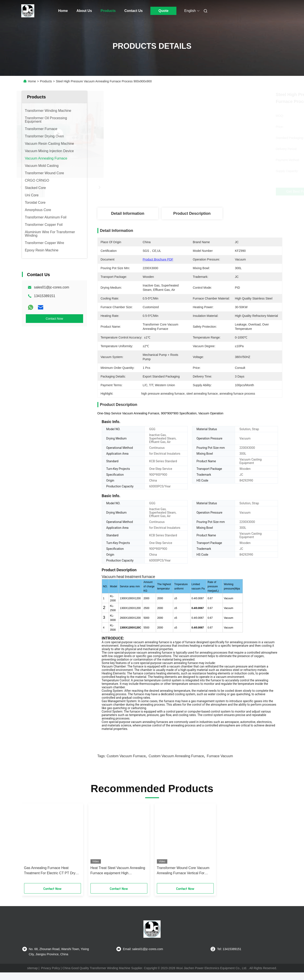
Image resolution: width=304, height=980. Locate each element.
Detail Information (128, 213)
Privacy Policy (50, 976)
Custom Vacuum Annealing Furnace (176, 764)
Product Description (192, 213)
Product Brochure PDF (158, 259)
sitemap (32, 976)
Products (108, 11)
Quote (163, 11)
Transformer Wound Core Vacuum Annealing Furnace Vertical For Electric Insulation (183, 878)
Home (63, 11)
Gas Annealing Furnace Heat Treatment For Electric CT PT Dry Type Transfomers (50, 878)
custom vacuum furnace (126, 764)
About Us (84, 11)
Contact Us (133, 11)
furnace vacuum (220, 764)
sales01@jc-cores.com (52, 287)
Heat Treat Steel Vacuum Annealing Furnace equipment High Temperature (118, 878)
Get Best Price (213, 191)
